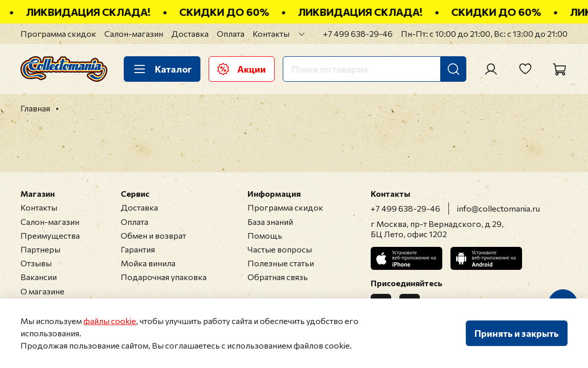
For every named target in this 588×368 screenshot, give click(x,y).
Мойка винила (148, 263)
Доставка (190, 33)
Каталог (162, 69)
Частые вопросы (280, 249)
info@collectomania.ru (499, 208)
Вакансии (39, 277)
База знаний (270, 222)
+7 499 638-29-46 (358, 33)
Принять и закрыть (517, 333)
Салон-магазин (134, 33)
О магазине (42, 291)
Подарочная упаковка (164, 277)
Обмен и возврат (153, 235)
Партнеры (40, 249)
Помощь (265, 235)
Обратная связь (278, 277)
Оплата (231, 33)
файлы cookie (110, 321)
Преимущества (50, 235)
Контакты (271, 33)
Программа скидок (58, 33)
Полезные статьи (281, 263)
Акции (242, 69)
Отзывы (36, 263)
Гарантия (138, 249)
